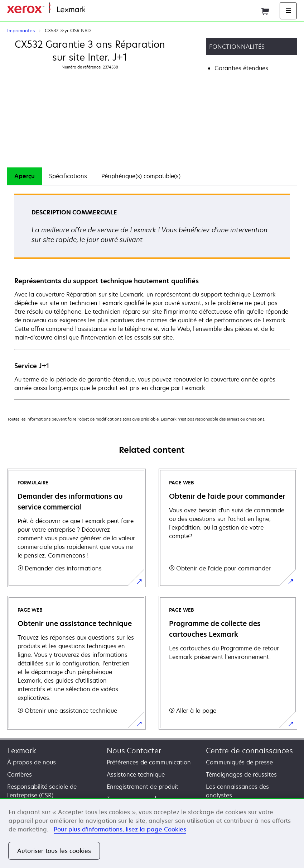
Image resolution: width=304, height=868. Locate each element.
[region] (152, 833)
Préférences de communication (149, 762)
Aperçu (25, 176)
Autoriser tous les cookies (54, 851)
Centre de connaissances (249, 751)
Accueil (94, 10)
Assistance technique (136, 774)
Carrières (20, 774)
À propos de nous (32, 762)
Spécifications (68, 176)
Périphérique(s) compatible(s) (141, 176)
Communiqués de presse (239, 762)
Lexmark (22, 751)
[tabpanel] (152, 296)
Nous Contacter (134, 751)
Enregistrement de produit (143, 787)
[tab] (25, 176)
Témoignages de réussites (241, 774)
